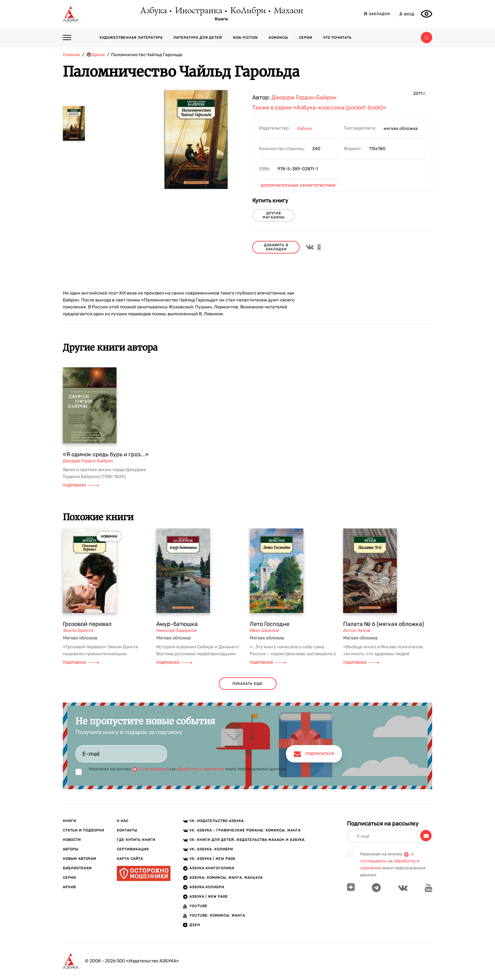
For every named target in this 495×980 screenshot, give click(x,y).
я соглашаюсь (154, 769)
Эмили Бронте (78, 630)
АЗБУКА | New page (209, 897)
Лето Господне (270, 624)
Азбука (153, 11)
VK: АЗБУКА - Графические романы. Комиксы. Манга (245, 830)
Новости (72, 840)
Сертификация (133, 849)
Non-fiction (245, 38)
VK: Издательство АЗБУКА (217, 821)
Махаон (288, 11)
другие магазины (274, 215)
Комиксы (278, 38)
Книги (221, 19)
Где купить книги (136, 840)
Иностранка (198, 11)
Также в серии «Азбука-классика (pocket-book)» (319, 108)
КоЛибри (248, 11)
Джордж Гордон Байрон (304, 97)
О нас (123, 821)
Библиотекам (77, 868)
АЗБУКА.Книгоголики (212, 868)
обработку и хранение (200, 769)
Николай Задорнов (176, 630)
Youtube (198, 906)
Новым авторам (80, 859)
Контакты (127, 830)
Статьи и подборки (83, 830)
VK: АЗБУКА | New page (212, 859)
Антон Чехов (357, 630)
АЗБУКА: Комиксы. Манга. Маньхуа (226, 878)
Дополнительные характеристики (298, 186)
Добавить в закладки (276, 247)
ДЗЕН (195, 925)
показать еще (247, 684)
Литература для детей (198, 38)
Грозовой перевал (87, 624)
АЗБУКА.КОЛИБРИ (207, 887)
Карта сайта (130, 859)
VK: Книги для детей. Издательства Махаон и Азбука (247, 840)
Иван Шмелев (264, 630)
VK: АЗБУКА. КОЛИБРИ (211, 849)
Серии (306, 38)
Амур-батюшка (177, 624)
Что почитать (337, 38)
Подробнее (81, 485)
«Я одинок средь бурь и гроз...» (106, 454)
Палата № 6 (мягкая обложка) (384, 624)
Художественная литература (131, 38)
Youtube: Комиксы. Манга (217, 916)
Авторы (71, 849)
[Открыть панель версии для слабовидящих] (426, 14)
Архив (69, 887)
